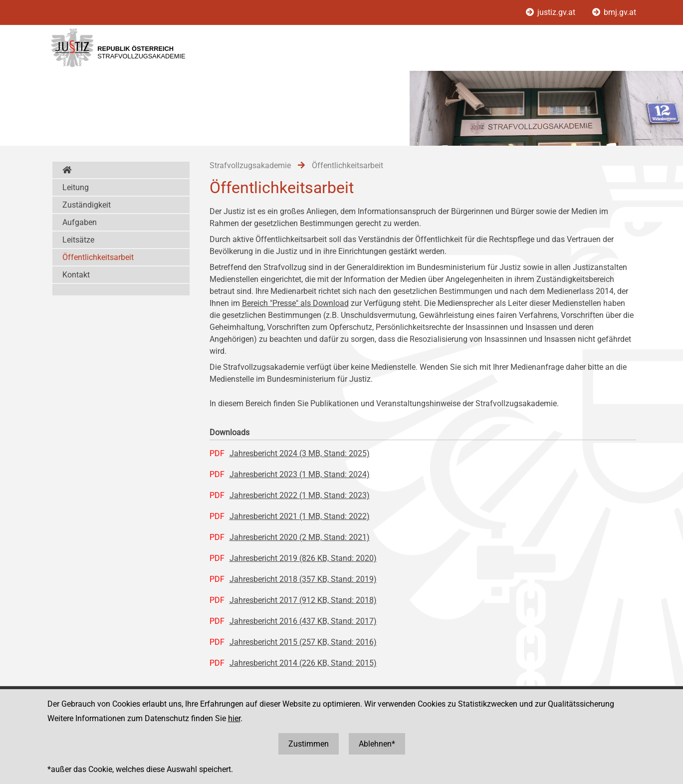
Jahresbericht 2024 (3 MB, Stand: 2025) (300, 453)
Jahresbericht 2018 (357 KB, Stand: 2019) (303, 579)
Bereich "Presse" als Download (295, 303)
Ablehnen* (377, 744)
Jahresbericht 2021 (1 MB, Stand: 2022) (300, 516)
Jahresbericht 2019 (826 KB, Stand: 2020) (303, 558)
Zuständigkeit (87, 205)
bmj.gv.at (614, 12)
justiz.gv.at (552, 12)
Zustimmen (309, 744)
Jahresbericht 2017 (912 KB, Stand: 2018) (303, 600)
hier (234, 718)
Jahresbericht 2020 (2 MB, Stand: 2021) (300, 537)
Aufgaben (80, 222)
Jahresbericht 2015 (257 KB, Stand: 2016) (303, 642)
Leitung (76, 187)
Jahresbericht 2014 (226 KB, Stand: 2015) (303, 663)
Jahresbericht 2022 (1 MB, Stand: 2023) (300, 495)
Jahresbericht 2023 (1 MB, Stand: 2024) (300, 474)
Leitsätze (78, 240)
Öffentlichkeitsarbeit (98, 257)
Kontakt (76, 275)
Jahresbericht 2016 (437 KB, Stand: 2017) (303, 621)
